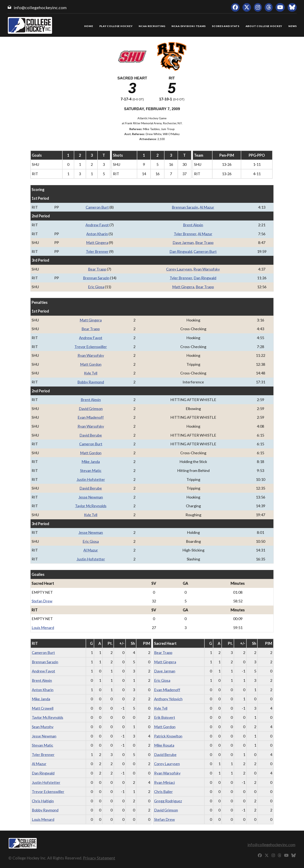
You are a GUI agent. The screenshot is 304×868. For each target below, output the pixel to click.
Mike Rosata (164, 745)
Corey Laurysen (179, 269)
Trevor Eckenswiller (91, 347)
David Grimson (91, 409)
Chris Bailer (163, 792)
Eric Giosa (96, 287)
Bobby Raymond (91, 382)
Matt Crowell (43, 708)
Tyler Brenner (185, 234)
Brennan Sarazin (185, 207)
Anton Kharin (97, 234)
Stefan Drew (42, 601)
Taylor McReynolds (91, 506)
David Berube (91, 435)
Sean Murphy (43, 727)
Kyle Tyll (91, 373)
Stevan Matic (91, 470)
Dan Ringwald (181, 251)
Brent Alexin (193, 225)
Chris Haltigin (43, 801)
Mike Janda (91, 462)
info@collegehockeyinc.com (40, 7)
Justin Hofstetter (91, 479)
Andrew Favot (97, 225)
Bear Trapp (204, 243)
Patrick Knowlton (168, 736)
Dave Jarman (183, 243)
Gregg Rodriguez (168, 801)
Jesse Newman (91, 497)
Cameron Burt (97, 207)
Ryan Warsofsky (207, 269)
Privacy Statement (99, 858)
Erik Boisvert (165, 717)
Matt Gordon (91, 364)
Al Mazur (207, 207)
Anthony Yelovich (168, 699)
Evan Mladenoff (91, 417)
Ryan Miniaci (164, 782)
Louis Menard (43, 628)
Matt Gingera (97, 243)
